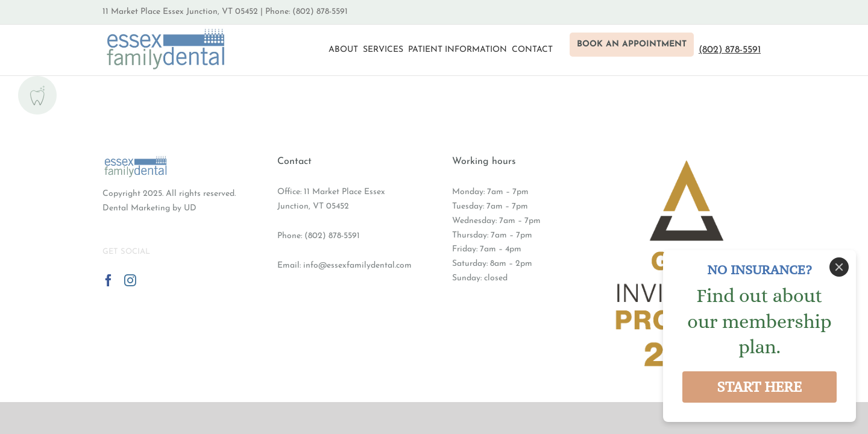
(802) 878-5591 (332, 236)
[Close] (839, 267)
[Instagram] (130, 280)
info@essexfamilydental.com (357, 266)
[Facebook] (108, 280)
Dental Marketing (136, 208)
